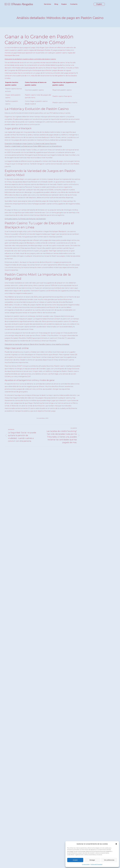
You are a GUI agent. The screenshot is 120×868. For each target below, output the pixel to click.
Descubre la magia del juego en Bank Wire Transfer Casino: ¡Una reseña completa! (37, 344)
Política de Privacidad (96, 864)
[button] (116, 844)
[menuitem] (48, 4)
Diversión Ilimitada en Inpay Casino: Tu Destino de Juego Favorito (30, 144)
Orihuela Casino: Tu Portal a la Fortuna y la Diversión (25, 219)
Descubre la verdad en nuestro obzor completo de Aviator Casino (30, 59)
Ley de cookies (86, 864)
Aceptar (75, 860)
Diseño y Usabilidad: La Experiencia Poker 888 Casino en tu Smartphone (33, 146)
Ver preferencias (109, 860)
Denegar (92, 860)
